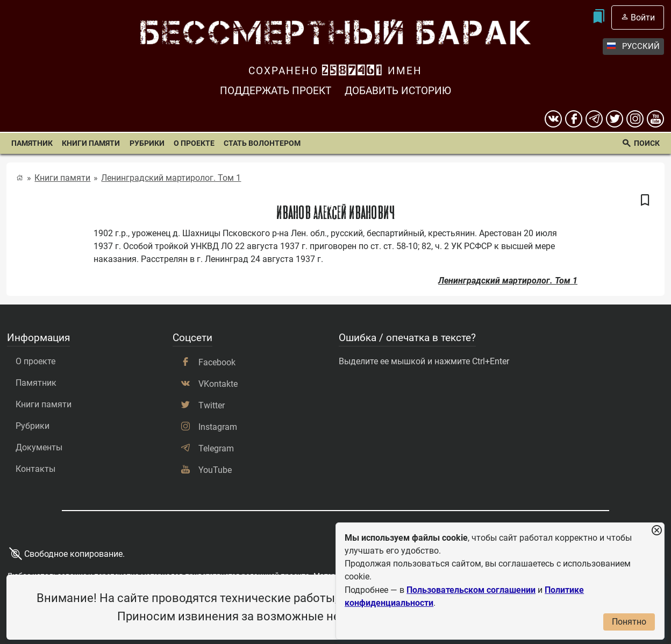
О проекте (194, 143)
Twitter (212, 405)
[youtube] (655, 119)
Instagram (218, 427)
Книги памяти (91, 143)
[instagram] (635, 119)
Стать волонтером (262, 143)
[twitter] (615, 119)
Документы (39, 447)
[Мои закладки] (598, 17)
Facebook (217, 362)
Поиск (647, 143)
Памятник (32, 143)
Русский (633, 47)
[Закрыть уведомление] (656, 531)
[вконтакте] (553, 119)
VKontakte (218, 384)
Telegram (216, 448)
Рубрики (147, 143)
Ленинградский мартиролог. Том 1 (171, 178)
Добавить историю (398, 91)
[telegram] (594, 119)
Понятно (629, 622)
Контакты (35, 469)
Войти (643, 17)
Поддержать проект (276, 91)
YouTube (215, 470)
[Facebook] (574, 119)
